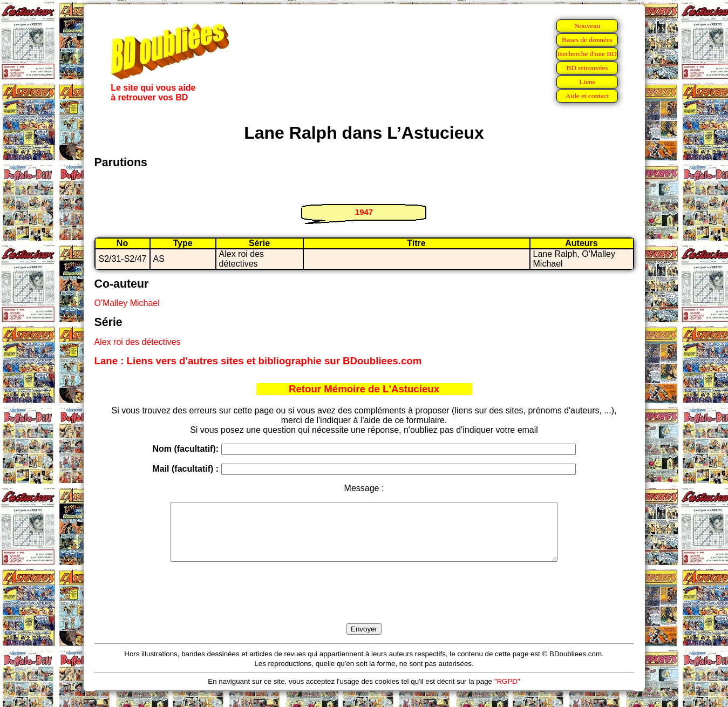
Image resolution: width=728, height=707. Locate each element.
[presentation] (364, 605)
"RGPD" (507, 693)
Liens (587, 82)
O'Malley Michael (127, 303)
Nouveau (587, 26)
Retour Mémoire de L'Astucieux (364, 389)
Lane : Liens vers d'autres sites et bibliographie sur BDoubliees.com (258, 361)
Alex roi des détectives (138, 342)
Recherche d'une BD (587, 54)
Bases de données (587, 40)
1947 (364, 212)
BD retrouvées (587, 68)
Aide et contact (587, 96)
